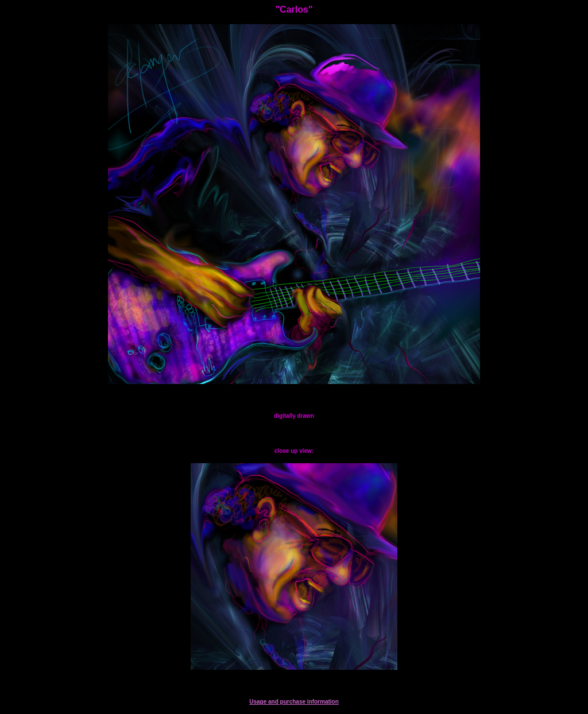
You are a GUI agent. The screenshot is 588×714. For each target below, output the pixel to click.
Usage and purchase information (294, 702)
